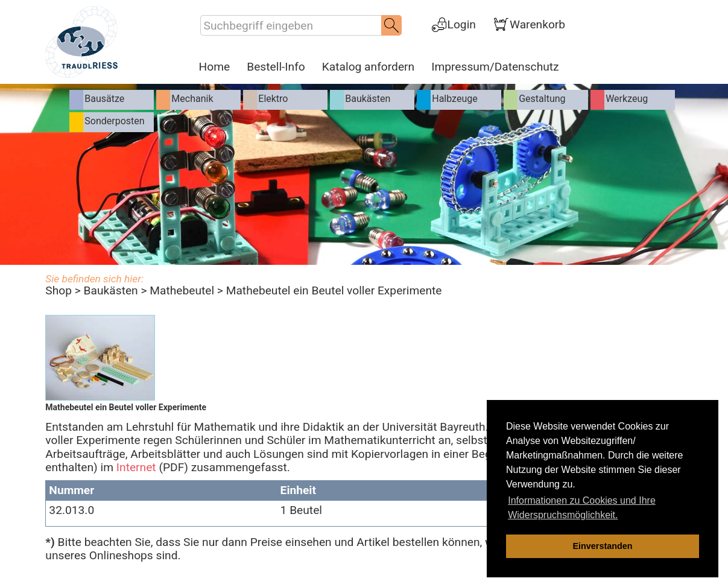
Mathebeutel (182, 290)
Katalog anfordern (368, 67)
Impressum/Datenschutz (495, 67)
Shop (59, 290)
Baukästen (111, 290)
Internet (136, 467)
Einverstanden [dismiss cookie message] (602, 546)
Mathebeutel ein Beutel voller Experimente (334, 290)
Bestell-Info (276, 67)
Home (215, 67)
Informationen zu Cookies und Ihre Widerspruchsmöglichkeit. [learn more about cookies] (582, 508)
